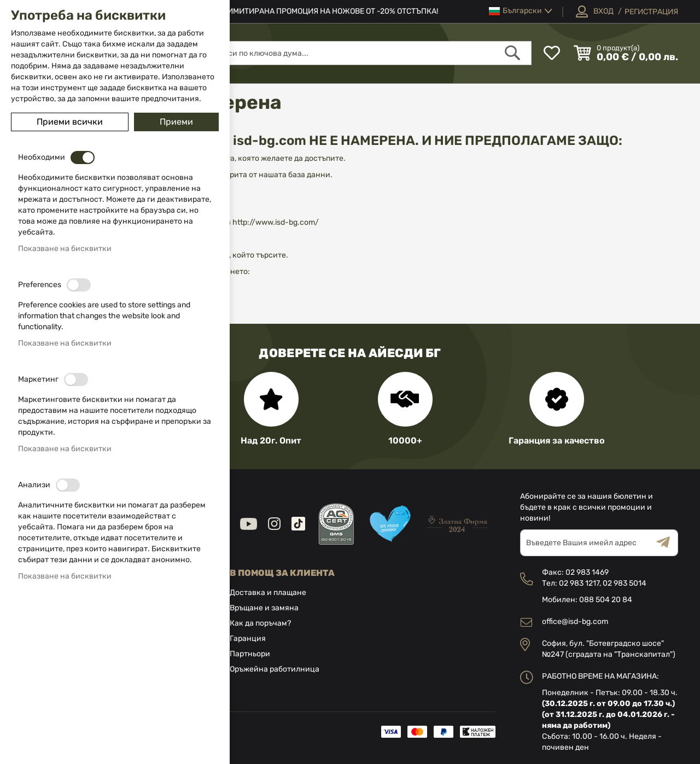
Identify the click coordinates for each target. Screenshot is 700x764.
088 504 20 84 (606, 600)
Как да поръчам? (260, 623)
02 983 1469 (587, 572)
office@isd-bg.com (575, 622)
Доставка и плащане (268, 593)
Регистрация (651, 12)
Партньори (250, 654)
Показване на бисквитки (65, 249)
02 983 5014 (625, 583)
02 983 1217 (579, 583)
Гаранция (248, 638)
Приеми (176, 122)
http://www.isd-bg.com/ (275, 222)
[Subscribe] (667, 543)
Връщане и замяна (264, 608)
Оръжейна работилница (275, 669)
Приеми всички (70, 122)
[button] (521, 11)
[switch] (83, 158)
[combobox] (367, 53)
